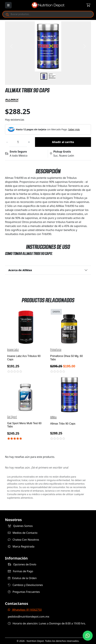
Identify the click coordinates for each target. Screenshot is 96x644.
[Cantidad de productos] (18, 142)
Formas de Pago (20, 571)
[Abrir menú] (8, 5)
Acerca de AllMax (20, 270)
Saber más (74, 129)
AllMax (53, 417)
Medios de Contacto (23, 533)
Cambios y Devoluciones (25, 585)
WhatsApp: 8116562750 (25, 610)
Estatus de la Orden (22, 578)
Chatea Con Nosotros (23, 540)
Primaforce (56, 350)
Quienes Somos (20, 526)
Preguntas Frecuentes (24, 592)
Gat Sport (12, 417)
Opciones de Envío (22, 564)
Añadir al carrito (63, 142)
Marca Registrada (21, 546)
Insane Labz (13, 350)
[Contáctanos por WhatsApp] (88, 636)
